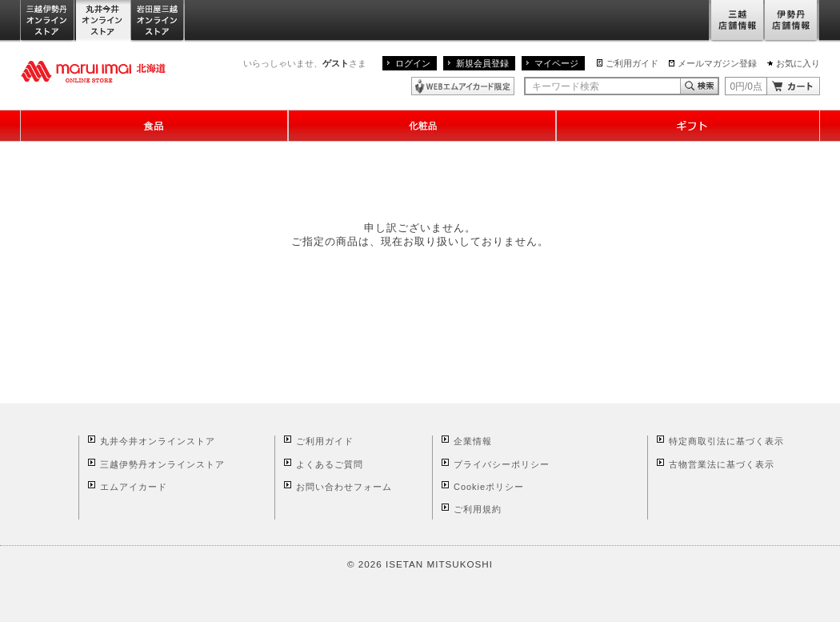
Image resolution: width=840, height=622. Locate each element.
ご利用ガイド (632, 63)
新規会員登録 (482, 63)
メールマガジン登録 (717, 63)
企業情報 (473, 441)
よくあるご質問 (330, 464)
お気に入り (798, 63)
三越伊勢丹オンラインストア (48, 21)
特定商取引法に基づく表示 (726, 441)
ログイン (413, 63)
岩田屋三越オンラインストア (158, 21)
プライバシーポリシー (502, 464)
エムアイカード (134, 487)
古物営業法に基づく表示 (722, 464)
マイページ (556, 63)
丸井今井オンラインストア (103, 21)
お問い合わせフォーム (344, 487)
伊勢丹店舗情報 (792, 21)
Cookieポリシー (489, 487)
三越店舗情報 (736, 21)
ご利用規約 (478, 509)
